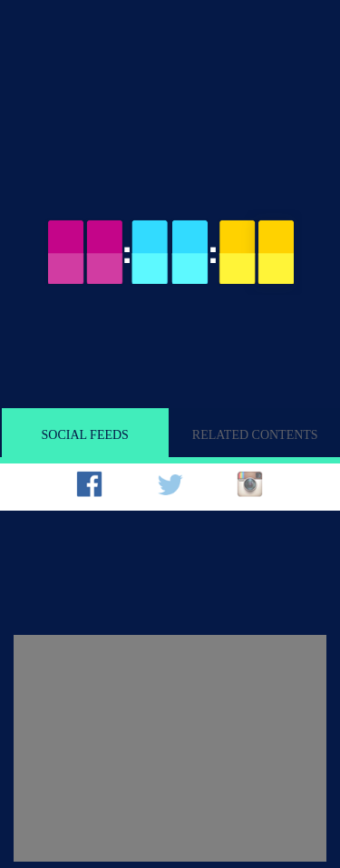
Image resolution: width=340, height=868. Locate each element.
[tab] (93, 490)
